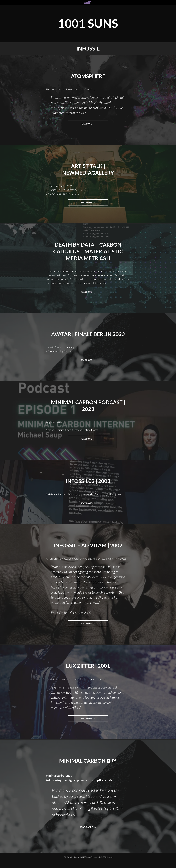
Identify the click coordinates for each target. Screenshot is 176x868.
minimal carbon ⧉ (85, 760)
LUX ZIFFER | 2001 (88, 665)
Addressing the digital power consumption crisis (79, 780)
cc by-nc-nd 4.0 (71, 857)
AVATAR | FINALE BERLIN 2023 (88, 334)
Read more (88, 125)
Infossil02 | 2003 (88, 481)
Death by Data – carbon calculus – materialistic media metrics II (88, 251)
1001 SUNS (88, 23)
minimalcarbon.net (59, 775)
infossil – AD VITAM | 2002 (88, 545)
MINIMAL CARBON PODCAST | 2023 (88, 405)
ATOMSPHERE (88, 76)
